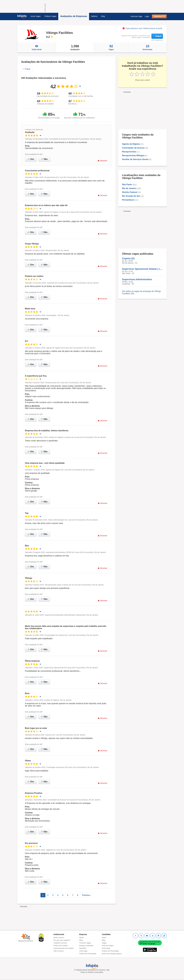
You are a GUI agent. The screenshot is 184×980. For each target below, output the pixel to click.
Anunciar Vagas (85, 943)
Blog (103, 16)
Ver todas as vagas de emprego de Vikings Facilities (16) (141, 292)
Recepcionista (129, 152)
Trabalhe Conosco (60, 943)
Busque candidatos (86, 946)
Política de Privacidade (88, 954)
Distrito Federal (130, 192)
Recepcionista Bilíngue (133, 155)
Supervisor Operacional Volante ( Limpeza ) (142, 269)
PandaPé (83, 948)
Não (44, 159)
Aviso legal (83, 951)
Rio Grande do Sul (131, 196)
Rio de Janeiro (129, 188)
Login (147, 16)
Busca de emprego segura (112, 954)
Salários (94, 16)
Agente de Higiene (131, 144)
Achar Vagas (36, 16)
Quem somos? (59, 937)
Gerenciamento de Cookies (64, 948)
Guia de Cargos (108, 946)
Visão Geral (37, 47)
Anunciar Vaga (136, 16)
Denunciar (102, 161)
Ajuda (81, 937)
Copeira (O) (128, 258)
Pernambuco (128, 200)
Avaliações (75, 47)
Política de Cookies (61, 946)
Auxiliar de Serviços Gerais (135, 159)
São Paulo (127, 185)
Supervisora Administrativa (137, 279)
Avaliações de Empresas (74, 16)
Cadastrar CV (159, 16)
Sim (31, 159)
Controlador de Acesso (133, 148)
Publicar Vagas (50, 16)
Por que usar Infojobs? (62, 940)
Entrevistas (148, 47)
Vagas (111, 47)
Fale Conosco (59, 951)
